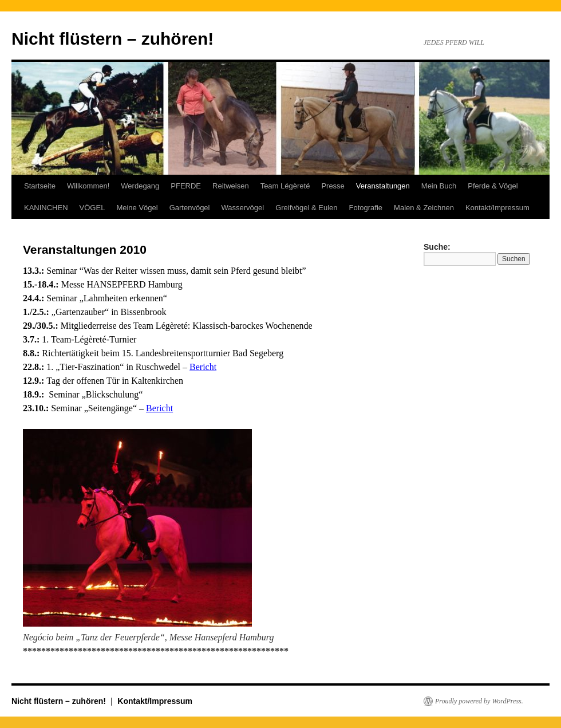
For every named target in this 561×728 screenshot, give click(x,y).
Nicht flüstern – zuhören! (112, 39)
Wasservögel (242, 208)
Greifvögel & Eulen (306, 208)
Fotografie (366, 208)
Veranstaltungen (383, 186)
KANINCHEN (46, 208)
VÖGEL (92, 208)
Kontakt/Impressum (497, 208)
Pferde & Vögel (493, 186)
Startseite (40, 186)
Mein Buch (439, 186)
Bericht (203, 367)
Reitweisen (231, 186)
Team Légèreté (285, 186)
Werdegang (140, 186)
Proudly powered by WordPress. (479, 701)
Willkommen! (88, 186)
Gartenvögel (190, 208)
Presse (333, 186)
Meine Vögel (137, 208)
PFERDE (186, 186)
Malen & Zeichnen (424, 208)
